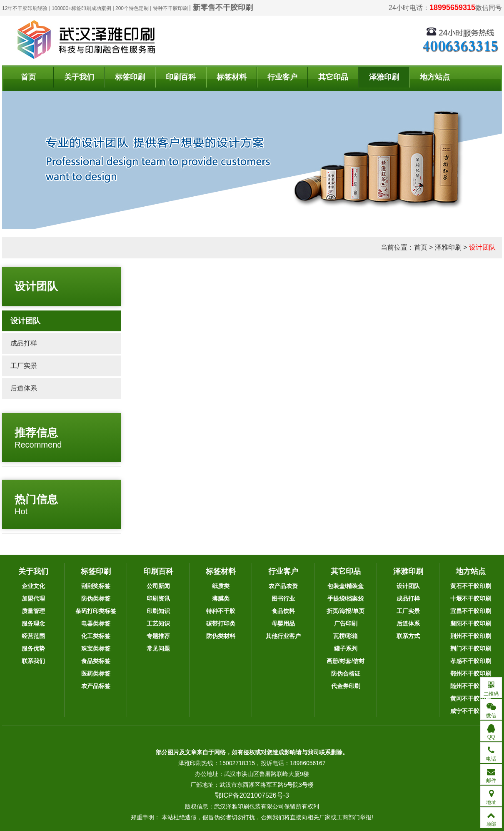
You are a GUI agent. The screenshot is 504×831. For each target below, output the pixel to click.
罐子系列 (346, 648)
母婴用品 (283, 623)
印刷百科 (181, 77)
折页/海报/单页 (346, 611)
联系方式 (408, 636)
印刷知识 (158, 611)
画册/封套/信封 (346, 661)
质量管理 (33, 611)
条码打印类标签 (96, 611)
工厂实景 (24, 366)
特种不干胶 (221, 611)
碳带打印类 (221, 623)
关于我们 (79, 77)
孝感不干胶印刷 (471, 661)
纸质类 (221, 586)
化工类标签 (96, 636)
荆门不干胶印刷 (471, 648)
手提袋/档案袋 (346, 598)
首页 (28, 77)
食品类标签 (96, 661)
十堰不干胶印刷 (471, 598)
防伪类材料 (221, 636)
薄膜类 (221, 598)
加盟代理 (33, 598)
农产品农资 (283, 586)
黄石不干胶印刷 (471, 586)
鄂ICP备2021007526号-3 (252, 795)
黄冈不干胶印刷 (471, 698)
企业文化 (33, 586)
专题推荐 (158, 636)
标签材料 (232, 77)
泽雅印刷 (384, 77)
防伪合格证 (346, 673)
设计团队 (482, 247)
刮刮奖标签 (96, 586)
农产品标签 (96, 686)
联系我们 (33, 661)
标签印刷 (130, 77)
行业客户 (282, 77)
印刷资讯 (158, 598)
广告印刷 (346, 623)
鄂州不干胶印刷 (471, 673)
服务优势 (33, 648)
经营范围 (33, 636)
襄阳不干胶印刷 (471, 623)
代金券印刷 (346, 686)
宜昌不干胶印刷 (471, 611)
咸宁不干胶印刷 (471, 711)
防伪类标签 (96, 598)
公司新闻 (158, 586)
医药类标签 (96, 673)
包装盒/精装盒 (346, 586)
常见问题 (158, 648)
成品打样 (24, 343)
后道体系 (24, 388)
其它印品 (333, 77)
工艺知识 (158, 623)
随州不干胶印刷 (471, 686)
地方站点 (435, 77)
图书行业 (283, 598)
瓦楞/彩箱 (346, 636)
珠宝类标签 (96, 648)
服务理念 (33, 623)
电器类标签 (96, 623)
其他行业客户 (283, 636)
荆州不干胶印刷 (471, 636)
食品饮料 (283, 611)
